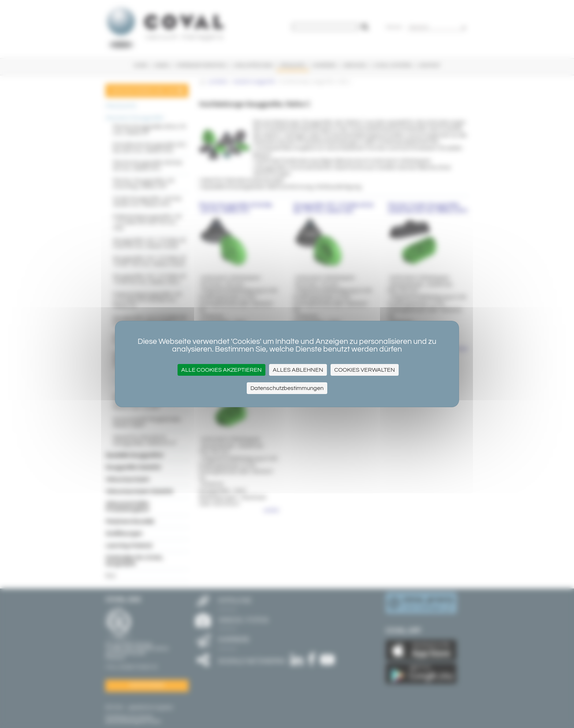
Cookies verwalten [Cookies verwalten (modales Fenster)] (365, 370)
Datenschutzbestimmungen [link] (287, 388)
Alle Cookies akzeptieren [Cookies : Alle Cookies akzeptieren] (221, 370)
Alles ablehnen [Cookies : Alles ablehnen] (298, 370)
